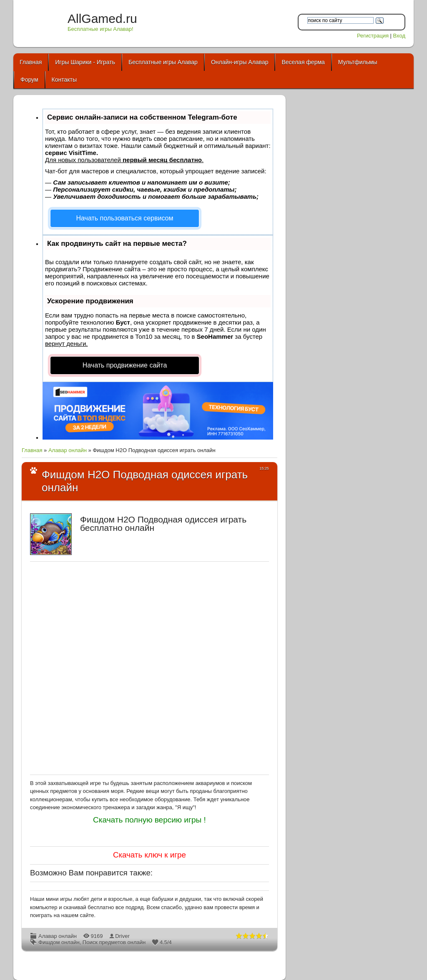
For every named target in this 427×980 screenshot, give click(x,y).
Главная (32, 450)
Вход (399, 36)
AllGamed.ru (102, 19)
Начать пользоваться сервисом (125, 218)
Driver (122, 936)
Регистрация (373, 36)
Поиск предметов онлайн (114, 942)
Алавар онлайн (68, 450)
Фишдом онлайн (59, 942)
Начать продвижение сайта (125, 365)
